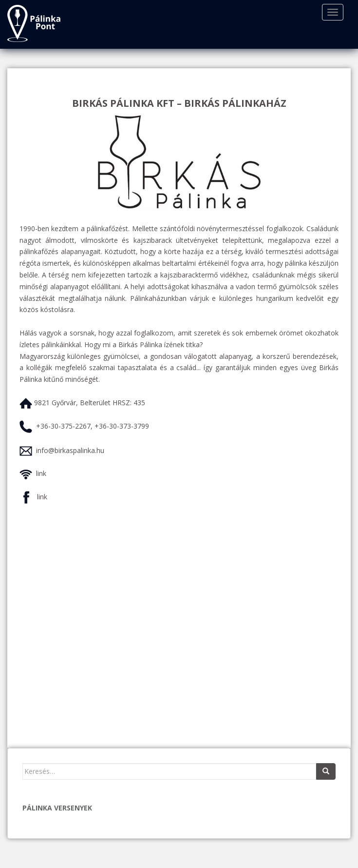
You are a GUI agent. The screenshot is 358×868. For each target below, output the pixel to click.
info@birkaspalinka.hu (70, 450)
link (41, 473)
